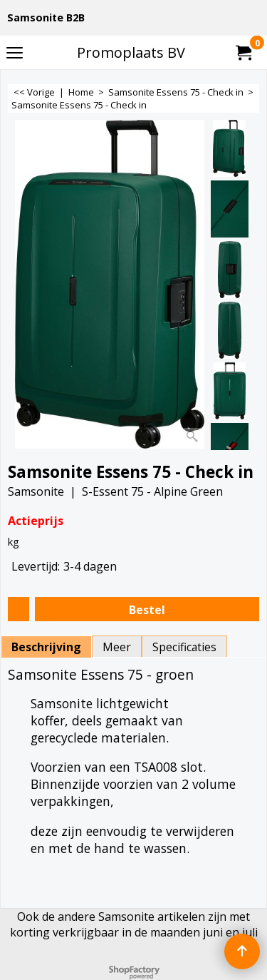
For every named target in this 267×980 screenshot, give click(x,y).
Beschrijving (46, 647)
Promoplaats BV (131, 52)
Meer (117, 647)
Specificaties (184, 647)
